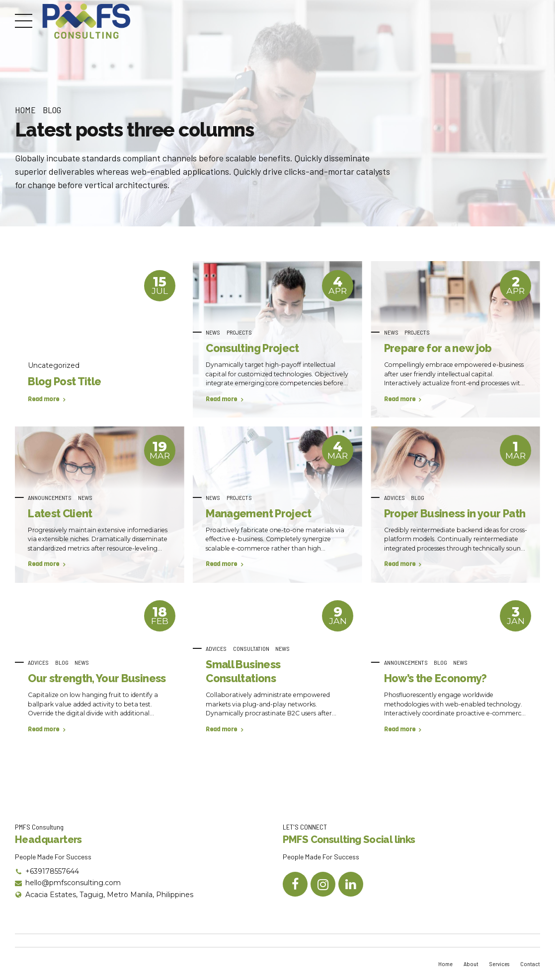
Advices (395, 497)
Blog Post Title (64, 381)
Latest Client (60, 513)
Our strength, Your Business (97, 678)
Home (25, 110)
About (470, 964)
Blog (52, 110)
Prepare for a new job (438, 348)
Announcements (50, 497)
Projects (239, 332)
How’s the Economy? (436, 678)
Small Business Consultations (243, 671)
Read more (43, 399)
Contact (530, 964)
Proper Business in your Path (455, 513)
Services (499, 964)
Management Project (258, 513)
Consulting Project (252, 348)
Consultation (251, 648)
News (213, 332)
